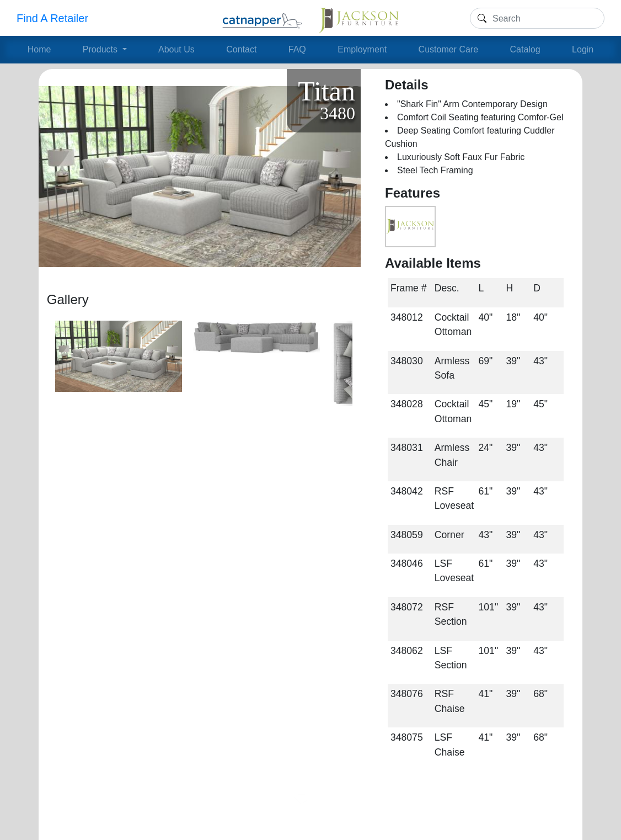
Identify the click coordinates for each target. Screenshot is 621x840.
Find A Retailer (52, 18)
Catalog (525, 49)
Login (583, 49)
